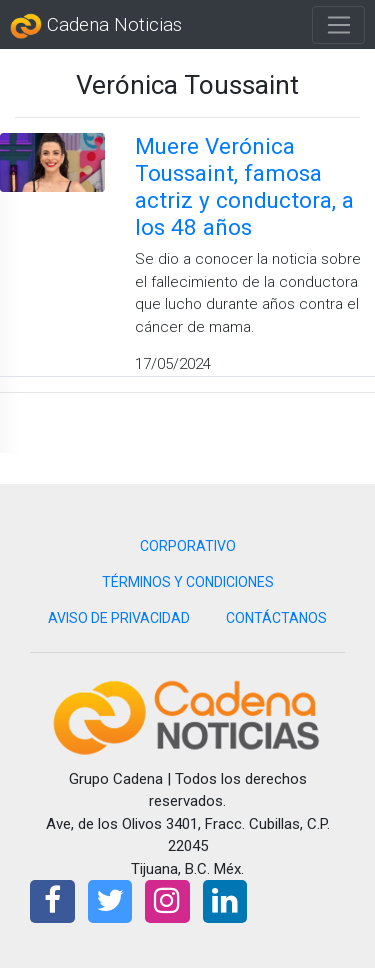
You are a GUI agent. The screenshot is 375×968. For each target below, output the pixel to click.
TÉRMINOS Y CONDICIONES (188, 582)
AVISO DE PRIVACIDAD (119, 618)
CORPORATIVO (188, 546)
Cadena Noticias (96, 26)
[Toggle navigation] (338, 25)
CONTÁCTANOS (276, 618)
